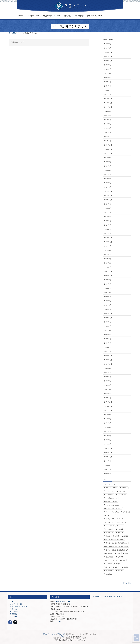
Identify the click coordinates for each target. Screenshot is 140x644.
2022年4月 (108, 225)
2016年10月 (108, 457)
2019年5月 (108, 335)
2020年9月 (108, 280)
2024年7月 (108, 120)
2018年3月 (108, 389)
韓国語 (126, 567)
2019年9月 (108, 322)
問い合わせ (14, 616)
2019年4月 (108, 339)
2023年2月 (108, 183)
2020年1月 (108, 309)
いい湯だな (110, 495)
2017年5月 (108, 427)
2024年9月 (108, 111)
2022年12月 (108, 191)
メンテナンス (110, 526)
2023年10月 (108, 153)
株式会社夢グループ (64, 602)
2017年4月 (108, 431)
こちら (58, 621)
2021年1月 (108, 267)
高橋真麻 (109, 574)
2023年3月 (108, 179)
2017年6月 (108, 423)
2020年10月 (108, 276)
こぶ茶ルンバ (122, 495)
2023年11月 (108, 149)
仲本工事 (120, 533)
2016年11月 (108, 453)
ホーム (12, 602)
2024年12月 (108, 99)
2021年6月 (108, 250)
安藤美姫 (109, 553)
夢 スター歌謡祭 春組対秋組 (115, 540)
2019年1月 (108, 351)
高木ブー (120, 571)
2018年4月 (108, 385)
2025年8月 (108, 65)
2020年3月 (108, 301)
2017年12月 (108, 402)
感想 (126, 553)
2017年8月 (108, 419)
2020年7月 (108, 288)
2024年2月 (108, 137)
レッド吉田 (110, 529)
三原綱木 (120, 529)
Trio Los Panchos (112, 488)
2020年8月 (108, 284)
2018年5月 (108, 381)
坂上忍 (126, 536)
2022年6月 (108, 217)
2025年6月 (108, 73)
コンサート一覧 (16, 604)
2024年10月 (108, 107)
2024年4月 (108, 132)
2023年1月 (108, 187)
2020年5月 (108, 292)
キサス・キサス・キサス (114, 508)
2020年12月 (108, 271)
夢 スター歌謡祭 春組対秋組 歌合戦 (117, 550)
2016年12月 (108, 448)
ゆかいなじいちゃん (112, 505)
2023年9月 (108, 158)
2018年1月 (108, 398)
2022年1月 (108, 233)
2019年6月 (108, 330)
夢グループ (61, 634)
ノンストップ (110, 522)
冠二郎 (108, 536)
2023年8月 (108, 162)
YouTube (124, 488)
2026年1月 (108, 48)
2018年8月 (108, 368)
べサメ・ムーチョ (112, 502)
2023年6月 (108, 166)
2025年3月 (108, 86)
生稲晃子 (119, 564)
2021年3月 (108, 259)
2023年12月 (108, 145)
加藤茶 (117, 536)
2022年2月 (108, 229)
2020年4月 (108, 297)
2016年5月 (108, 474)
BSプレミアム (111, 484)
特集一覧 (13, 609)
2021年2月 (108, 263)
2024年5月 (108, 128)
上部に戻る (127, 583)
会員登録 (13, 614)
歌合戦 (123, 560)
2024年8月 (108, 115)
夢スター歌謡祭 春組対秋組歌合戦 (117, 543)
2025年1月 (108, 94)
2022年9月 (108, 204)
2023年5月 (108, 170)
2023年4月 (108, 174)
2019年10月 (108, 318)
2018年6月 (108, 377)
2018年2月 (108, 394)
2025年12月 (108, 52)
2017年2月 (108, 440)
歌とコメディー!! (111, 560)
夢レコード (14, 611)
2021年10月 (108, 242)
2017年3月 (108, 436)
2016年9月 (108, 461)
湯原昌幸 (109, 564)
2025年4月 (108, 82)
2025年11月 (108, 57)
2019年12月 (108, 314)
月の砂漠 (120, 557)
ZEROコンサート (124, 491)
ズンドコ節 (127, 512)
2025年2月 (108, 90)
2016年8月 (108, 465)
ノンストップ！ (124, 522)
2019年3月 (108, 343)
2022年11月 (108, 196)
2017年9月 (108, 415)
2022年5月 (108, 221)
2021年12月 (108, 238)
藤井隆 (108, 567)
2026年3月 (108, 44)
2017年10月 (108, 410)
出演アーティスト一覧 (18, 606)
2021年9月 (108, 246)
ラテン (121, 526)
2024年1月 (108, 141)
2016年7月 (108, 469)
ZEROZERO (110, 491)
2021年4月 (108, 255)
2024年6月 (108, 124)
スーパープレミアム (112, 512)
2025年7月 (108, 69)
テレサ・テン (110, 515)
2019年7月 (108, 326)
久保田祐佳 (110, 533)
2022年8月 (108, 208)
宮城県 (118, 553)
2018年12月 (108, 356)
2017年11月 (108, 406)
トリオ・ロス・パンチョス (114, 519)
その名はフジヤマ (112, 498)
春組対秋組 (110, 557)
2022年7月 (108, 212)
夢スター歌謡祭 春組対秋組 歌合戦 (117, 546)
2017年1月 (108, 444)
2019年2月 (108, 347)
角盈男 (117, 567)
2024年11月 (108, 103)
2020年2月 (108, 305)
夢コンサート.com (49, 634)
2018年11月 (108, 360)
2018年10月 (108, 364)
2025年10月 (108, 61)
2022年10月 (108, 200)
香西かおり (110, 571)
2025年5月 (108, 78)
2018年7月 (108, 373)
